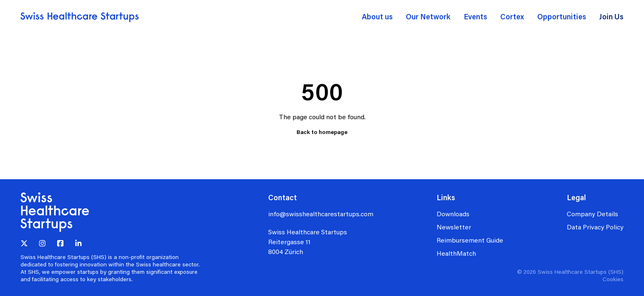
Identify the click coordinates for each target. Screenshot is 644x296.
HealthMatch (456, 253)
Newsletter (454, 227)
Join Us (611, 16)
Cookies (613, 279)
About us (377, 16)
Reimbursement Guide (470, 240)
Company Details (592, 214)
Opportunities (562, 16)
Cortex (512, 16)
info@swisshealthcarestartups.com (321, 214)
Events (475, 16)
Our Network (428, 16)
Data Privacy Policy (595, 227)
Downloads (453, 214)
